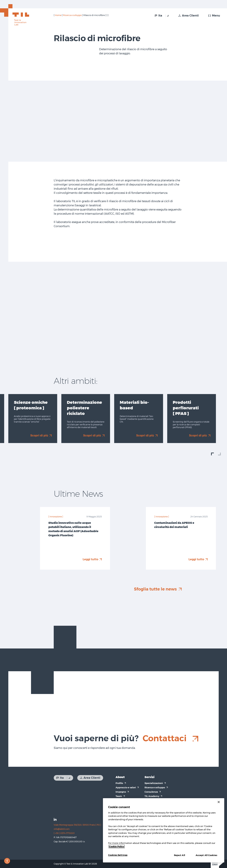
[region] (164, 830)
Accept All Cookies (206, 855)
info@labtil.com (62, 829)
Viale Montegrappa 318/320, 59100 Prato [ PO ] (77, 825)
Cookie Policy (117, 846)
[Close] (219, 802)
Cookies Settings (118, 855)
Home (58, 15)
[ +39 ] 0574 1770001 (64, 833)
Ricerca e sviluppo (72, 15)
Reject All (180, 855)
